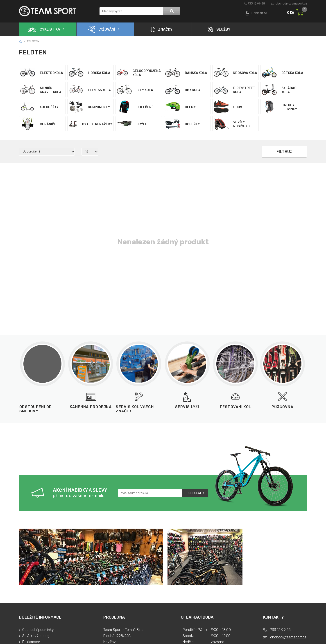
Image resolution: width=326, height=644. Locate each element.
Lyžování (102, 29)
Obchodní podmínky (38, 630)
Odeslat (195, 493)
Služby (219, 29)
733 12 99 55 (256, 3)
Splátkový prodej (36, 636)
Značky (161, 29)
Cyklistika (44, 29)
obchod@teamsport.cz (291, 3)
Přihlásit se (259, 13)
